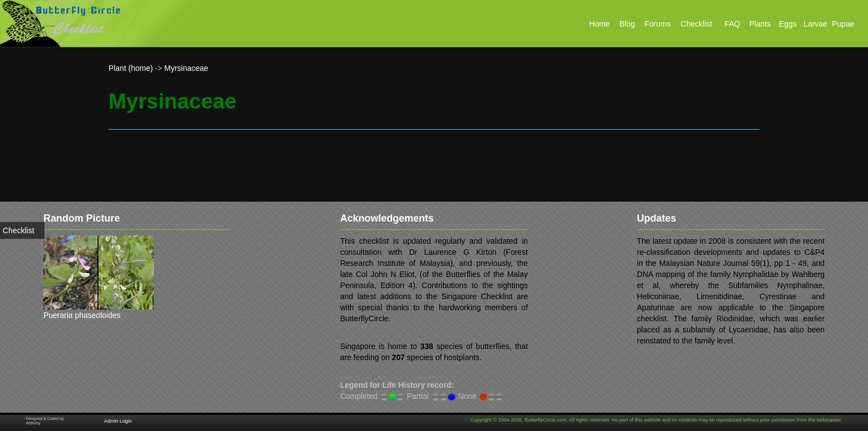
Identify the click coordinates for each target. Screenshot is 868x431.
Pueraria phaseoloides (82, 315)
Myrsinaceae (186, 68)
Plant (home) (131, 68)
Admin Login (118, 421)
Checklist (19, 230)
